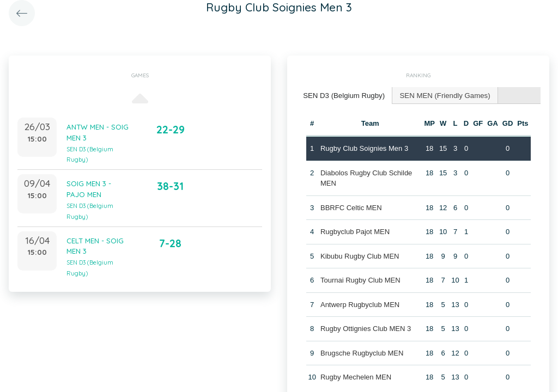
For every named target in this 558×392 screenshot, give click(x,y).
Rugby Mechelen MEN (356, 376)
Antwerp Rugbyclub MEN (360, 304)
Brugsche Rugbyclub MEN (362, 353)
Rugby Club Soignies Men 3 (364, 148)
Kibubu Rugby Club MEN (360, 256)
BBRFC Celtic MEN (351, 207)
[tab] (343, 96)
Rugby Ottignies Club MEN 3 (366, 328)
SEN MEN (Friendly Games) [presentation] (442, 95)
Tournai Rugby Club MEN (360, 280)
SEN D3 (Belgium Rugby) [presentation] (343, 95)
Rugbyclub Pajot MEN (355, 231)
